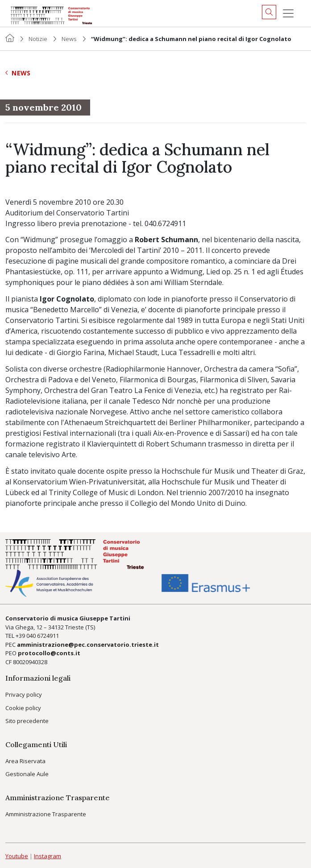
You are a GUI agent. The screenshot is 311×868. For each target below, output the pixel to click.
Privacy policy (24, 694)
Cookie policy (23, 708)
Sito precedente (27, 721)
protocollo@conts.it (49, 653)
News (69, 39)
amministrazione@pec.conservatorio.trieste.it (88, 645)
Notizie (38, 39)
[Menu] (288, 13)
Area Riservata (25, 761)
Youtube (17, 856)
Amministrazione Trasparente (46, 814)
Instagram (48, 856)
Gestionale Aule (27, 774)
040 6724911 (43, 636)
